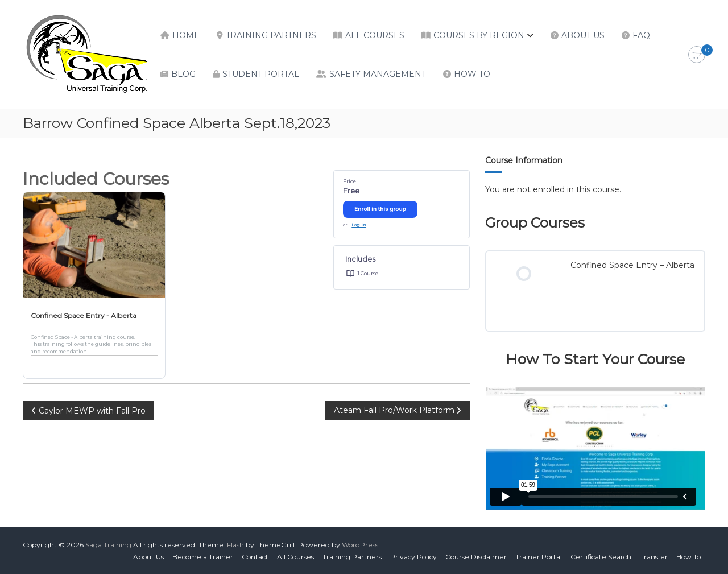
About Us (583, 35)
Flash (235, 545)
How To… (691, 557)
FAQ (641, 35)
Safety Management (378, 74)
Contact (255, 557)
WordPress (360, 545)
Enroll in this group (380, 209)
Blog (183, 74)
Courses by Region (479, 35)
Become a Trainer (203, 557)
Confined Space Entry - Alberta (84, 315)
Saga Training (108, 545)
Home (186, 35)
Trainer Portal (539, 557)
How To (472, 74)
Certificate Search (601, 557)
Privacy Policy (413, 557)
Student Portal (261, 74)
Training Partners (271, 35)
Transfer (654, 557)
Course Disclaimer (476, 557)
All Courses (375, 35)
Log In (359, 225)
